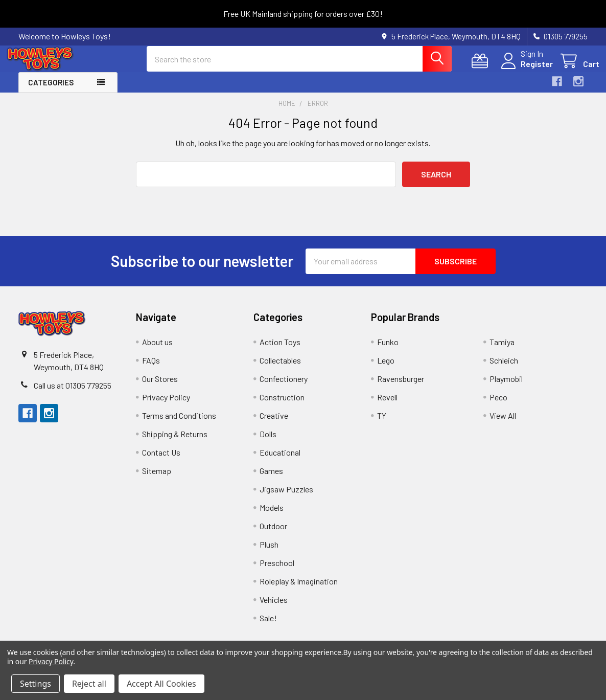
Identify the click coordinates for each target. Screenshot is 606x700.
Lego (386, 369)
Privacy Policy (166, 406)
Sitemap (157, 479)
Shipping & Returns (175, 443)
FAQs (151, 369)
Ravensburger (401, 387)
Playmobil (506, 387)
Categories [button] (51, 91)
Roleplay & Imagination (299, 590)
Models (272, 516)
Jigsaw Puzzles (286, 498)
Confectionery (284, 387)
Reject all (89, 684)
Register (525, 70)
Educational (280, 461)
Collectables (280, 369)
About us (157, 351)
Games (271, 479)
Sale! (268, 627)
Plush (269, 553)
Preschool (277, 571)
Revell (387, 406)
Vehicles (274, 608)
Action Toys (280, 351)
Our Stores (160, 387)
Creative (274, 424)
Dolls (268, 443)
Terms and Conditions (179, 424)
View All (503, 424)
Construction (282, 406)
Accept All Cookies (161, 684)
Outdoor (273, 535)
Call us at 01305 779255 (73, 394)
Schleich (504, 369)
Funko (388, 351)
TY (382, 424)
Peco (498, 406)
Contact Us (161, 461)
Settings (36, 684)
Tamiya (502, 351)
